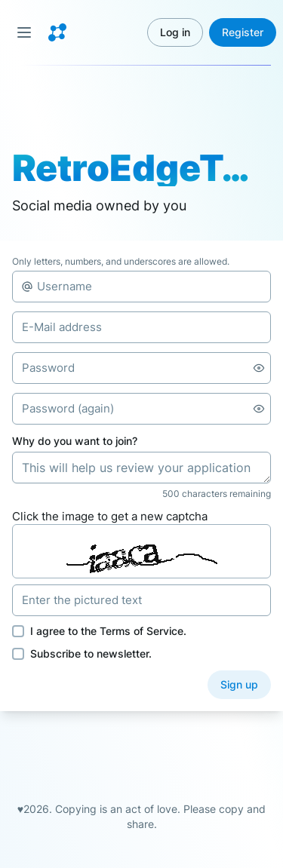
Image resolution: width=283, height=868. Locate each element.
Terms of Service (141, 631)
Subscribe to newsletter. (91, 653)
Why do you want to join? (75, 441)
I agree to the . (108, 631)
